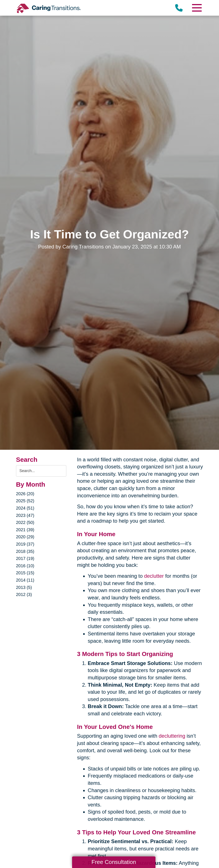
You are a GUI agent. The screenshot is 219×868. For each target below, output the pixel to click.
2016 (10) (25, 566)
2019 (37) (25, 544)
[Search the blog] (41, 471)
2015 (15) (25, 573)
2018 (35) (25, 551)
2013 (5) (24, 587)
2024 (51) (25, 508)
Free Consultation (114, 862)
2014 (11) (25, 580)
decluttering (172, 736)
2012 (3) (24, 594)
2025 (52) (25, 501)
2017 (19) (25, 558)
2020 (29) (25, 537)
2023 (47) (25, 515)
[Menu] (197, 8)
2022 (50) (25, 522)
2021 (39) (25, 530)
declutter (154, 576)
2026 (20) (25, 494)
